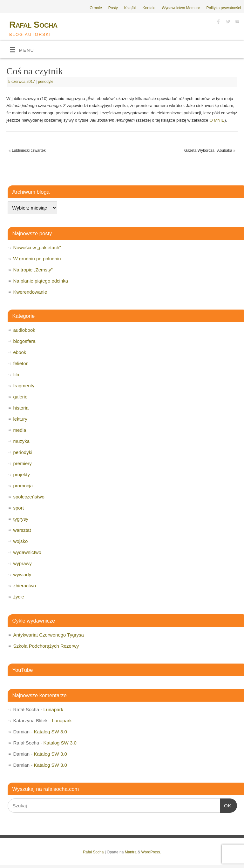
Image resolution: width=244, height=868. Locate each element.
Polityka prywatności (224, 8)
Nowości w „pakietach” (37, 247)
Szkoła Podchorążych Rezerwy (46, 646)
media (20, 430)
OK (226, 805)
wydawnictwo (27, 552)
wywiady (22, 574)
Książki (130, 8)
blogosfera (24, 341)
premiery (23, 463)
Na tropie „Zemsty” (33, 270)
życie (19, 597)
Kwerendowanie (30, 292)
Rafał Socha (33, 25)
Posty (113, 8)
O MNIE (217, 120)
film (17, 374)
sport (19, 508)
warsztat (22, 530)
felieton (21, 363)
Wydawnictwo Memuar (181, 8)
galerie (20, 397)
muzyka (22, 441)
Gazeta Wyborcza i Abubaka (210, 150)
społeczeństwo (29, 497)
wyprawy (23, 563)
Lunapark (54, 709)
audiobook (24, 330)
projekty (22, 474)
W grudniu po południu (37, 259)
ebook (20, 352)
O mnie (96, 8)
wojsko (21, 541)
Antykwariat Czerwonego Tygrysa (49, 635)
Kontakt (149, 8)
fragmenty (24, 386)
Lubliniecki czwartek (27, 150)
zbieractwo (25, 586)
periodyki (46, 82)
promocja (23, 486)
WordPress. (151, 852)
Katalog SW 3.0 (51, 732)
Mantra (131, 852)
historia (21, 408)
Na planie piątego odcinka (41, 281)
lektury (20, 419)
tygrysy (21, 519)
